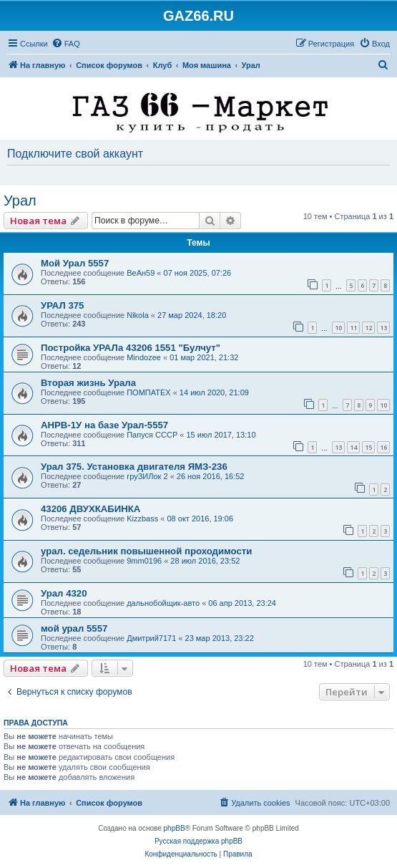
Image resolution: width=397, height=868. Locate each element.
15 (368, 447)
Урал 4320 (64, 593)
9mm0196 (144, 561)
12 (368, 328)
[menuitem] (66, 44)
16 (383, 447)
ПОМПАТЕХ (148, 392)
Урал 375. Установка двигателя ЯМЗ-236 (134, 467)
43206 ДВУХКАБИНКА (90, 509)
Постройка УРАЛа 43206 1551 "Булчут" (131, 348)
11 (353, 328)
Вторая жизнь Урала (88, 383)
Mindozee (144, 357)
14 (353, 447)
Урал (20, 201)
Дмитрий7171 (151, 638)
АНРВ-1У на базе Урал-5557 (104, 425)
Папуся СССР (152, 435)
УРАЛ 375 (62, 305)
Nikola (138, 315)
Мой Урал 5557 (75, 263)
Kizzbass (142, 519)
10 (338, 328)
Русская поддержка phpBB (198, 841)
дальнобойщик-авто (163, 603)
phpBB (175, 828)
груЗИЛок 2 (147, 476)
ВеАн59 (141, 273)
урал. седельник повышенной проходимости (146, 551)
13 (383, 328)
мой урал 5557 (74, 628)
